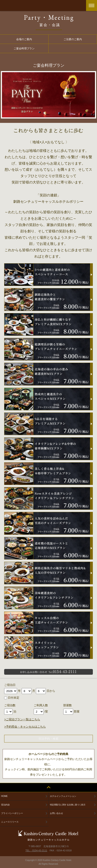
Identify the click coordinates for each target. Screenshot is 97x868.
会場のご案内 (24, 39)
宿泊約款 (5, 805)
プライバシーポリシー (12, 813)
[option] (48, 95)
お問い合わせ (56, 813)
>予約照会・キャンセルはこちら (25, 727)
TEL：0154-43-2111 (36, 850)
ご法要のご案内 (73, 39)
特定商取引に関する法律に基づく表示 (68, 805)
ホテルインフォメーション (63, 796)
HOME (4, 796)
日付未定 (12, 698)
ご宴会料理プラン (24, 48)
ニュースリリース (10, 822)
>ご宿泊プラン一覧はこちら (22, 719)
